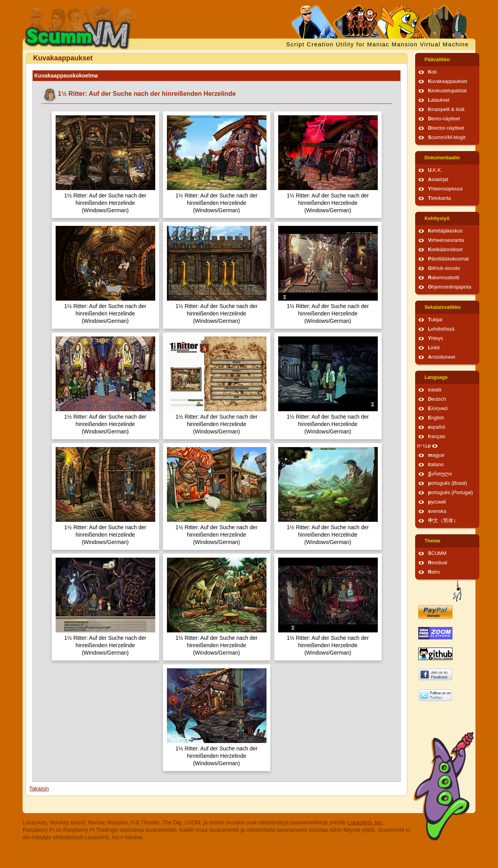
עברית (424, 446)
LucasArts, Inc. (366, 822)
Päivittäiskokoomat (448, 259)
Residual (438, 563)
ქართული (440, 474)
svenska (437, 511)
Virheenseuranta (446, 240)
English (436, 418)
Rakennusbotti (444, 278)
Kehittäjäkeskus (445, 231)
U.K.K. (435, 170)
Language (436, 377)
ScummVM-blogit (447, 137)
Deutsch (437, 399)
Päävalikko (437, 60)
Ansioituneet (442, 357)
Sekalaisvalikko (443, 307)
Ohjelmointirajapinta (450, 287)
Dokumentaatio (442, 158)
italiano (436, 465)
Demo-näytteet (444, 119)
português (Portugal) (451, 493)
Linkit (434, 348)
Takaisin (39, 789)
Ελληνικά (438, 408)
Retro (434, 572)
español (437, 427)
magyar (436, 455)
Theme (432, 541)
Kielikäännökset (445, 250)
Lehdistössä (441, 329)
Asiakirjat (438, 180)
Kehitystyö (437, 218)
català (435, 390)
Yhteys (436, 338)
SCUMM (437, 553)
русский (437, 502)
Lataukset (439, 100)
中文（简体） (443, 521)
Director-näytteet (446, 128)
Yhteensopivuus (445, 189)
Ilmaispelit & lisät (446, 109)
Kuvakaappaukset (448, 81)
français (437, 437)
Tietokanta (439, 198)
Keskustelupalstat (447, 91)
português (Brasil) (447, 483)
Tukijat (435, 320)
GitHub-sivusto (444, 268)
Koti (432, 72)
